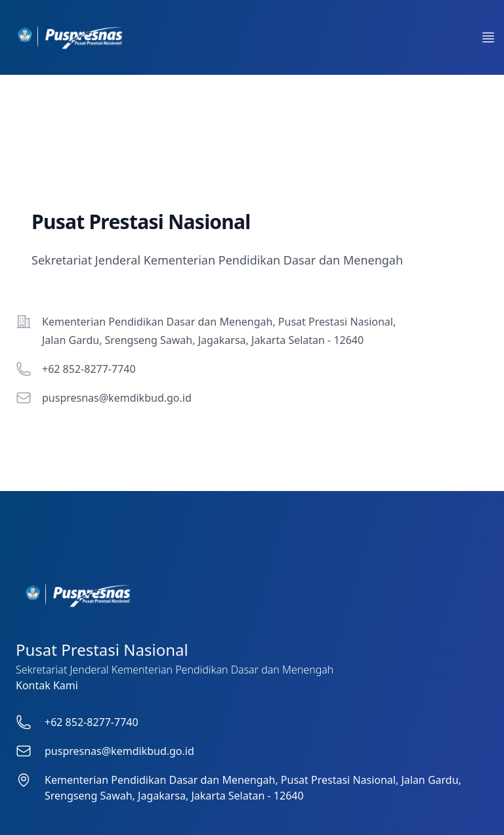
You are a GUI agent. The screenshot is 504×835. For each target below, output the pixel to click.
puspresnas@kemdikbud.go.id (117, 398)
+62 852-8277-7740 (89, 369)
